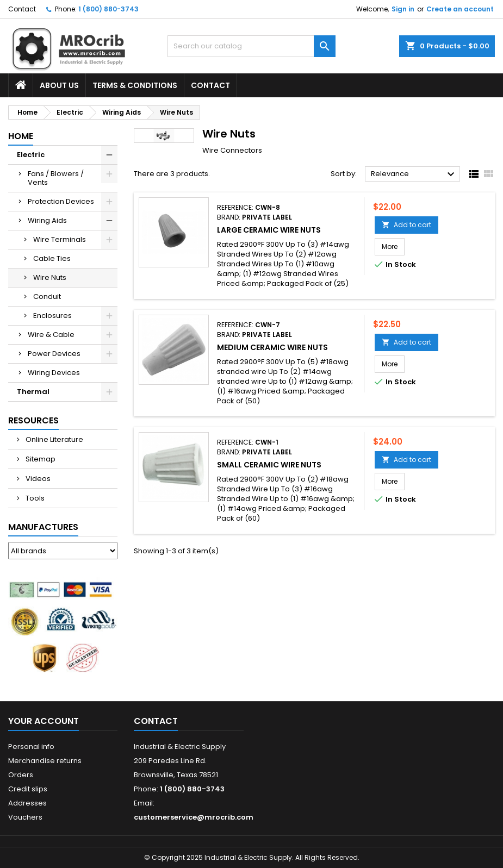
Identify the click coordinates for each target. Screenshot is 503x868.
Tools (34, 498)
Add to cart (406, 225)
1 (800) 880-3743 (108, 9)
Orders (21, 775)
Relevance (414, 174)
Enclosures (52, 316)
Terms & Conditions (135, 85)
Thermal (33, 392)
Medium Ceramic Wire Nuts (272, 347)
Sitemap (40, 459)
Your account (44, 721)
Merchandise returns (45, 761)
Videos (37, 479)
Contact (22, 9)
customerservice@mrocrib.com (194, 817)
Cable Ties (52, 258)
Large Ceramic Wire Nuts (269, 230)
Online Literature (54, 439)
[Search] (251, 46)
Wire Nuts (50, 277)
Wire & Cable (51, 335)
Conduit (47, 296)
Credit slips (28, 789)
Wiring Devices (54, 373)
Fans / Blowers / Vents (56, 178)
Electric (31, 155)
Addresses (27, 803)
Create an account (460, 9)
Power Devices (54, 354)
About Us (59, 85)
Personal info (31, 747)
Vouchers (25, 817)
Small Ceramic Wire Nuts (269, 465)
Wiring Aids (47, 220)
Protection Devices (61, 201)
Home (21, 136)
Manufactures (43, 527)
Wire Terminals (60, 239)
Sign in (403, 9)
